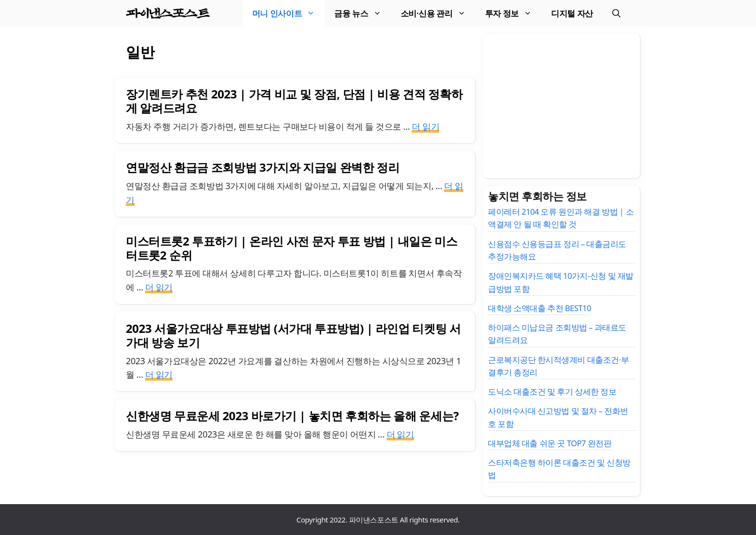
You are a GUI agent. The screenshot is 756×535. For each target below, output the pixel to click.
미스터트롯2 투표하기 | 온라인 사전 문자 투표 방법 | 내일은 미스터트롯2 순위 (291, 248)
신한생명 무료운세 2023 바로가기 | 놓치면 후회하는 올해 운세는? (292, 416)
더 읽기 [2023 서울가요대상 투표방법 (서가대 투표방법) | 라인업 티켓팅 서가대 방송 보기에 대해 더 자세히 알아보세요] (159, 374)
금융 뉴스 (362, 13)
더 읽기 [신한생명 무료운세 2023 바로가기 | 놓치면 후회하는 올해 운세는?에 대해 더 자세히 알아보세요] (400, 434)
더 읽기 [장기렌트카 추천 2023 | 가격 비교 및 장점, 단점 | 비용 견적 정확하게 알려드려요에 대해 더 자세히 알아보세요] (425, 126)
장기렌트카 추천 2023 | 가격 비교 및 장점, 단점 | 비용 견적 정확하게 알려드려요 (294, 101)
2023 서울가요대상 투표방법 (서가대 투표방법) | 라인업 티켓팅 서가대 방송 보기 (293, 335)
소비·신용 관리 (438, 13)
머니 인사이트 (289, 13)
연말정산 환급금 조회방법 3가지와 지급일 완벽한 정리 (263, 167)
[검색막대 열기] (616, 13)
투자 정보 (513, 13)
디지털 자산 (572, 13)
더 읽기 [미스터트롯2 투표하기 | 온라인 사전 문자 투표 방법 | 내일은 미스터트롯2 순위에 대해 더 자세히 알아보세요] (159, 287)
